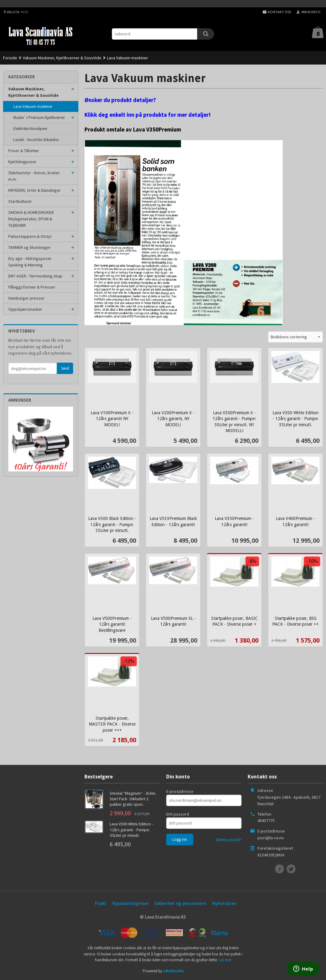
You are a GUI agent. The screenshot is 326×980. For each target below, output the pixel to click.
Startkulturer (20, 201)
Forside (10, 58)
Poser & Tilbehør (24, 151)
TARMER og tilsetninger (29, 247)
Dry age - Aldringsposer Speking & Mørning (30, 262)
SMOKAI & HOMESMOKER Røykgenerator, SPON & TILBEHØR (31, 219)
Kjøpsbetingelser (130, 903)
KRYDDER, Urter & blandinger (35, 190)
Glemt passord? (229, 840)
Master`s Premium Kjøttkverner (39, 118)
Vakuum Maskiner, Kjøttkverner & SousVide (33, 92)
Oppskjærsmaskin (25, 309)
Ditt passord (178, 814)
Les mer (225, 960)
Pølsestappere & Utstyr (30, 236)
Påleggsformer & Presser (32, 287)
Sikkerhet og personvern (180, 903)
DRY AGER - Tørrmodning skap (35, 276)
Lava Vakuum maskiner (33, 106)
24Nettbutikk (173, 971)
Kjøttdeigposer (22, 162)
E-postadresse (180, 791)
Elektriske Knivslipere (30, 129)
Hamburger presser (26, 298)
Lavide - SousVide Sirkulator (36, 140)
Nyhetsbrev (224, 903)
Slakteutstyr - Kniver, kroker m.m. (34, 176)
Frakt (101, 903)
